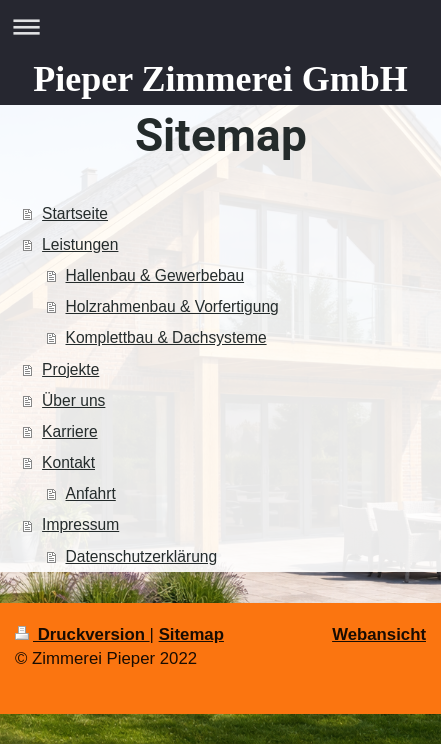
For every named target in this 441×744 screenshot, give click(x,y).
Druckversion (82, 634)
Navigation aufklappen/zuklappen (220, 26)
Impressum (80, 524)
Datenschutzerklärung (142, 556)
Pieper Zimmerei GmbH (220, 79)
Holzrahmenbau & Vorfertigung (172, 306)
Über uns (73, 400)
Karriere (69, 431)
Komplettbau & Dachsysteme (166, 337)
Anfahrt (91, 493)
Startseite (75, 213)
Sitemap (191, 634)
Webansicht (379, 634)
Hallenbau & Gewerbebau (155, 275)
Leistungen (80, 244)
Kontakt (68, 462)
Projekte (70, 369)
